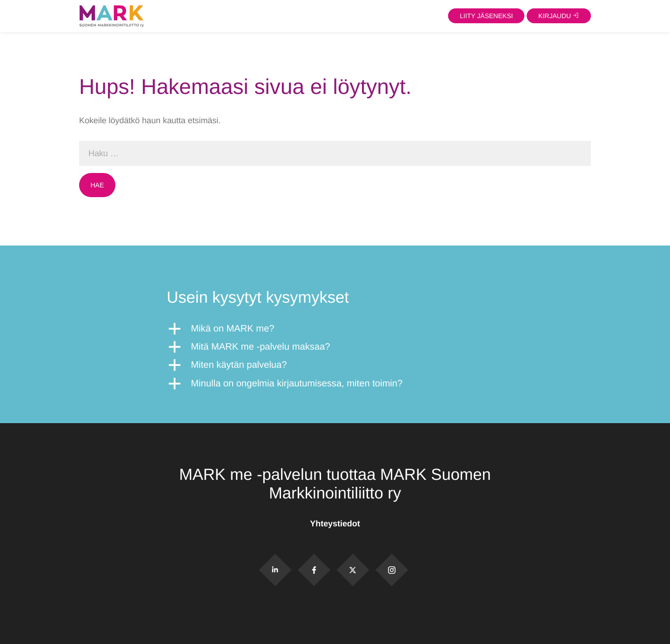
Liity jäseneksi (486, 16)
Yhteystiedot (335, 524)
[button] (335, 329)
